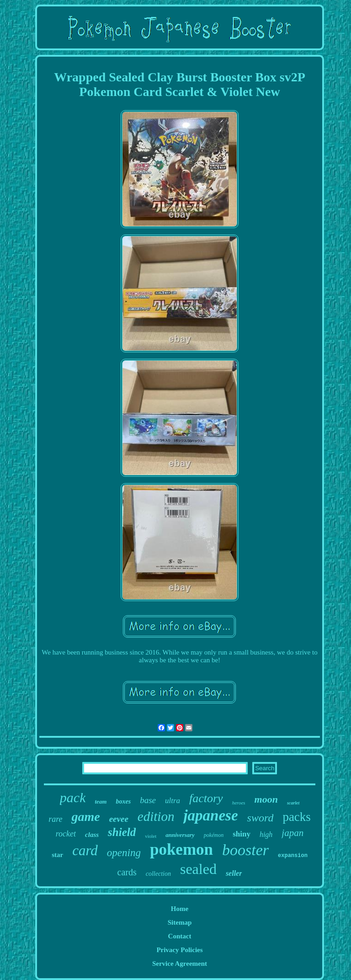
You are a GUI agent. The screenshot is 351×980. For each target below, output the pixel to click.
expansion (293, 856)
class (92, 835)
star (57, 855)
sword (261, 818)
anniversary (180, 835)
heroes (239, 803)
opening (124, 853)
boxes (123, 802)
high (266, 834)
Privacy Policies (179, 950)
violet (151, 836)
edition (156, 816)
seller (234, 873)
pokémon (214, 835)
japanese (210, 815)
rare (55, 819)
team (101, 802)
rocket (66, 834)
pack (73, 797)
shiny (242, 834)
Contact (180, 936)
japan (292, 833)
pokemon (181, 850)
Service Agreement (180, 964)
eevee (119, 819)
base (148, 800)
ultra (173, 801)
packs (296, 817)
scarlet (293, 803)
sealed (198, 869)
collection (158, 874)
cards (127, 872)
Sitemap (180, 922)
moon (266, 799)
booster (245, 850)
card (85, 850)
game (85, 817)
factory (206, 798)
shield (122, 832)
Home (180, 909)
